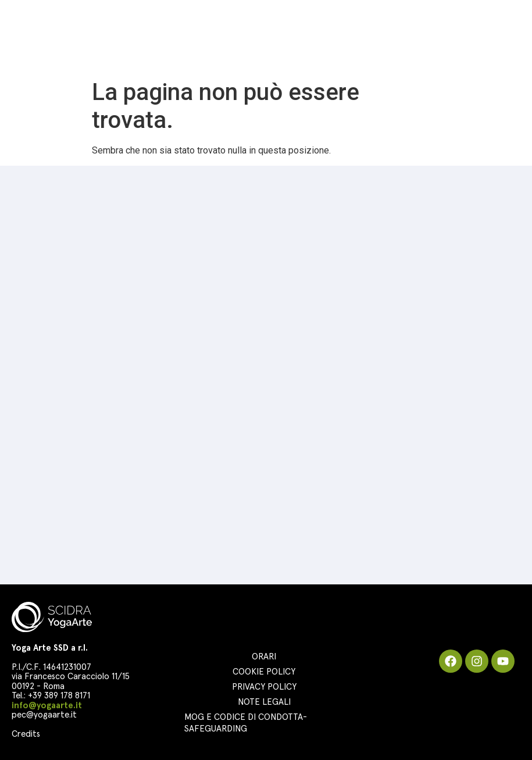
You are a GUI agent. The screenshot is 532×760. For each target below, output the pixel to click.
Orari (264, 657)
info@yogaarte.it (47, 706)
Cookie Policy (264, 672)
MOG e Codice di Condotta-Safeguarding (246, 723)
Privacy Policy (264, 687)
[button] (515, 37)
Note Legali (264, 702)
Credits (26, 734)
